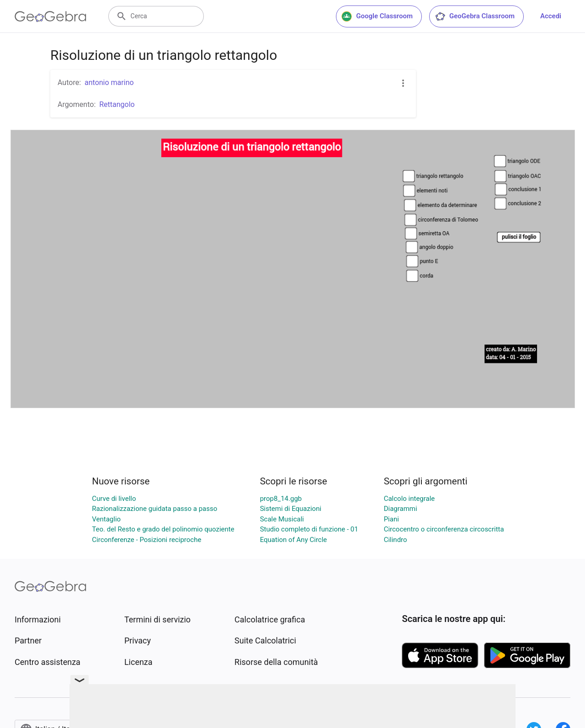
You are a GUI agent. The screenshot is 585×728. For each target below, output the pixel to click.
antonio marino (109, 82)
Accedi (551, 16)
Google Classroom (377, 16)
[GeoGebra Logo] (51, 16)
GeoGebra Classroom (475, 16)
